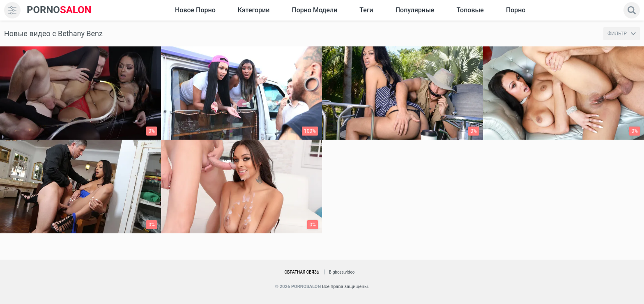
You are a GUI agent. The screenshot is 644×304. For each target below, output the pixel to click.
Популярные (415, 10)
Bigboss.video (342, 272)
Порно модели (314, 10)
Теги (366, 10)
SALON (59, 10)
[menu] (12, 10)
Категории (254, 10)
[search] (632, 10)
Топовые (470, 10)
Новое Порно (195, 10)
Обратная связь (302, 272)
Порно (516, 10)
